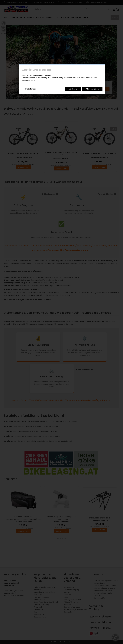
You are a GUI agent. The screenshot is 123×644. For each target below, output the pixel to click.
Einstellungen (30, 89)
